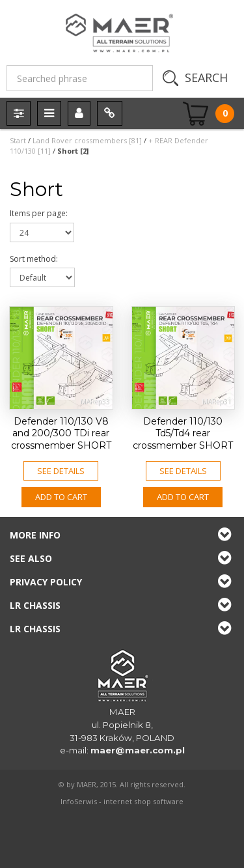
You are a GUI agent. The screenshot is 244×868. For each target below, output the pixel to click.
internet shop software (143, 801)
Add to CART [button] (61, 497)
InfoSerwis (79, 801)
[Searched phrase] (80, 78)
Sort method (34, 259)
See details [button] (61, 471)
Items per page (39, 213)
